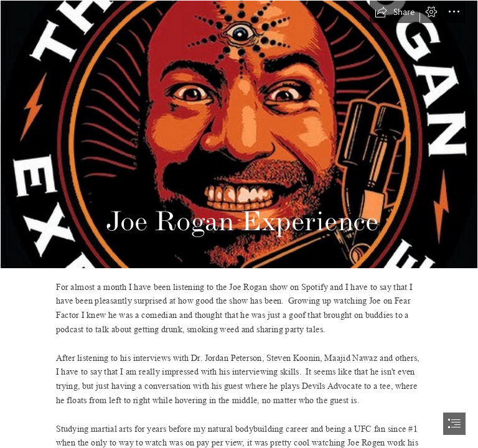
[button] (395, 12)
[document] (239, 224)
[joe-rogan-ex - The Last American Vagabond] (239, 134)
